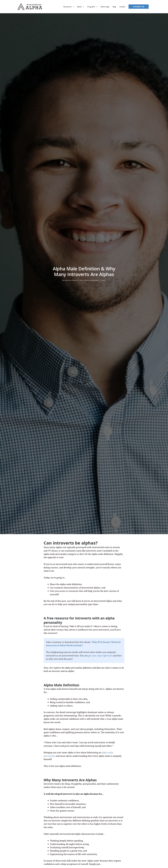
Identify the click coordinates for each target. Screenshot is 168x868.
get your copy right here (100, 654)
